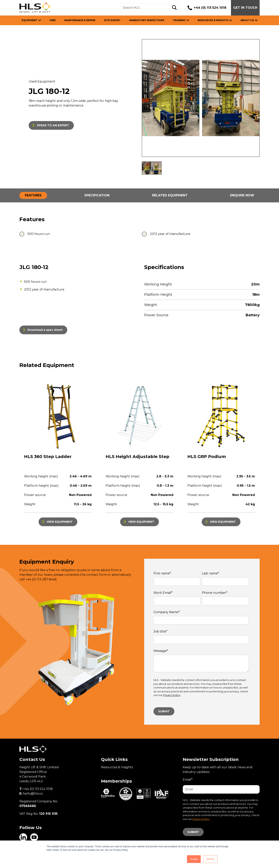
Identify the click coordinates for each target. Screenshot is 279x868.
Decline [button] (210, 859)
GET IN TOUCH (245, 8)
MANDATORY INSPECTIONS (147, 20)
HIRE (53, 20)
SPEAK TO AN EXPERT (53, 125)
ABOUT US (247, 20)
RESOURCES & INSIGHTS (213, 20)
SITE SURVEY (112, 20)
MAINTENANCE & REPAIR (80, 20)
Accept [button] (194, 859)
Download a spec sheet (45, 330)
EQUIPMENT (30, 20)
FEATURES (33, 195)
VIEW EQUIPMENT (60, 522)
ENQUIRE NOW (242, 195)
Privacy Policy (172, 695)
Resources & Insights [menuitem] (117, 767)
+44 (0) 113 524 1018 (210, 8)
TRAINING (179, 20)
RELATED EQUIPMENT (170, 195)
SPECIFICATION (97, 195)
